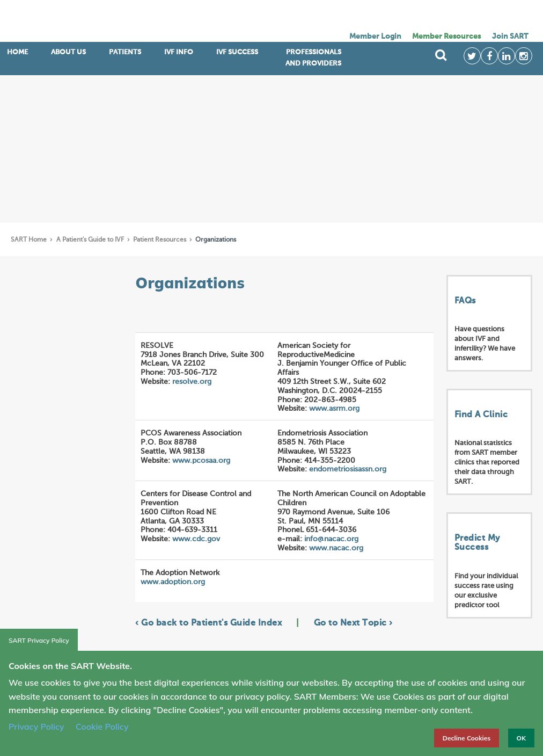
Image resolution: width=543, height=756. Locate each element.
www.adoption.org (173, 582)
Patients (125, 52)
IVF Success (237, 52)
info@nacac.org (331, 539)
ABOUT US (68, 52)
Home (17, 52)
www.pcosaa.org (201, 461)
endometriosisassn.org (348, 469)
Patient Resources (160, 240)
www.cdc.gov (196, 539)
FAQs (465, 301)
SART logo (97, 21)
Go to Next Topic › (353, 623)
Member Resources (446, 37)
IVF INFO (179, 52)
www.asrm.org (334, 409)
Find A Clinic (481, 415)
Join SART (510, 37)
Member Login (375, 37)
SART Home (30, 240)
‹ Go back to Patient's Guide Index (208, 623)
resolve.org (192, 382)
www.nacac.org (336, 548)
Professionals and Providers (313, 58)
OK (521, 738)
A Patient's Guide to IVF (91, 240)
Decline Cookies (467, 738)
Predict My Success (477, 543)
